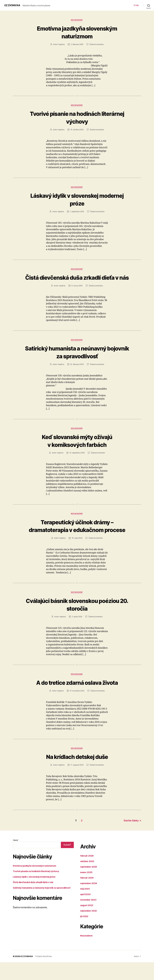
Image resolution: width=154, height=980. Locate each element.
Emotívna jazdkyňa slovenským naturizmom (77, 32)
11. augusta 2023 (77, 783)
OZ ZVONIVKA (13, 5)
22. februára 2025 (77, 373)
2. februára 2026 (77, 45)
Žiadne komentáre (97, 45)
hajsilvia (61, 45)
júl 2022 (85, 934)
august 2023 (87, 923)
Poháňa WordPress (44, 974)
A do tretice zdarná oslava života (77, 700)
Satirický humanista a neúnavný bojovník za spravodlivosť (77, 361)
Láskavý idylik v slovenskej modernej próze (77, 200)
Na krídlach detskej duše (77, 775)
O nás (136, 5)
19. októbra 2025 (77, 130)
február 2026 (87, 873)
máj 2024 (85, 906)
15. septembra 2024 (77, 462)
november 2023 (89, 917)
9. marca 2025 (77, 295)
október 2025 (87, 879)
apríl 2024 (86, 912)
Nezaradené (77, 20)
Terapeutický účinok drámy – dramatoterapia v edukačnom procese (77, 539)
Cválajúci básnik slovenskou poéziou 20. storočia (77, 622)
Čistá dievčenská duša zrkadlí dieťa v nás (77, 282)
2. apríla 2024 (77, 634)
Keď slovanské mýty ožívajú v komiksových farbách (77, 450)
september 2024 (89, 901)
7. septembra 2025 (77, 212)
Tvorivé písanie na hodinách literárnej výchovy (77, 118)
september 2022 (89, 928)
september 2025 (89, 884)
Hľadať (15, 858)
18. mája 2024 (77, 555)
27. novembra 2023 (77, 709)
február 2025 (87, 895)
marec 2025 (87, 890)
